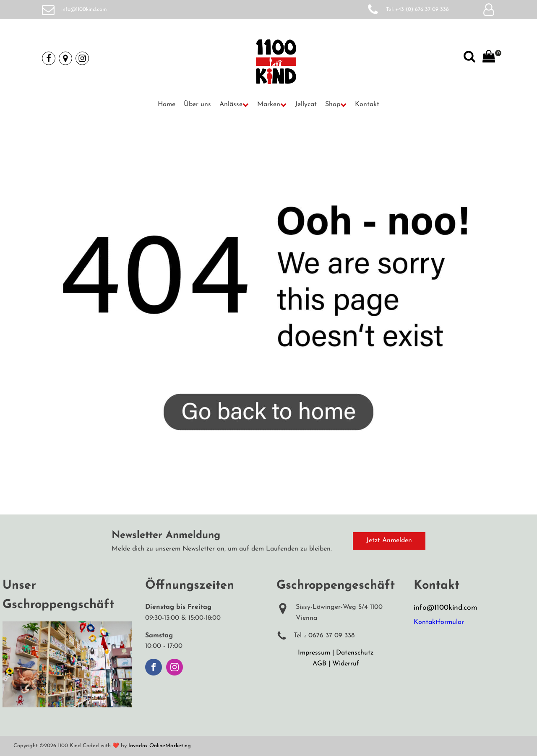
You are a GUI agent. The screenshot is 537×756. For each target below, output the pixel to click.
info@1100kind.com (84, 9)
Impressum (314, 653)
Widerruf (346, 664)
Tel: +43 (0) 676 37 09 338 (417, 9)
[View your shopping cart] (489, 58)
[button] (234, 105)
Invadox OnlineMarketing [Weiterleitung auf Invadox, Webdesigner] (160, 746)
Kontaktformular (439, 622)
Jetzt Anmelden (389, 540)
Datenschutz (355, 653)
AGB (319, 664)
